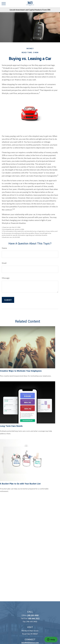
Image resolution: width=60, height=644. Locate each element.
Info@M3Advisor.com (30, 642)
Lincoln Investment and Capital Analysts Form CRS (30, 10)
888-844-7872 (34, 618)
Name (4, 248)
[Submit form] (8, 300)
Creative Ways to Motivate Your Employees (21, 371)
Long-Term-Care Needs (11, 426)
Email (4, 263)
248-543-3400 (33, 615)
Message (6, 278)
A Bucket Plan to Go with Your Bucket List (20, 484)
